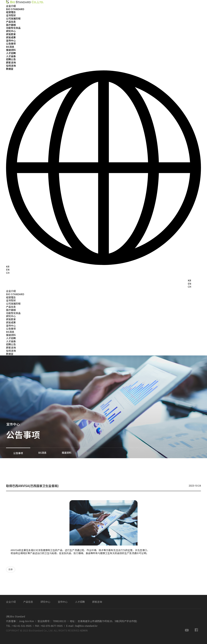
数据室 (10, 69)
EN (8, 270)
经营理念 (11, 12)
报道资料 (11, 50)
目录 (11, 569)
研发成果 (11, 37)
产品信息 (11, 22)
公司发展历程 (13, 18)
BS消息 (10, 47)
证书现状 (11, 15)
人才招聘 (11, 53)
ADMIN (84, 630)
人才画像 (11, 56)
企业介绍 (11, 6)
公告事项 (11, 44)
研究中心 (11, 31)
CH (8, 273)
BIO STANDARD (15, 9)
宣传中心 (11, 40)
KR (8, 266)
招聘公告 (11, 59)
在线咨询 (11, 66)
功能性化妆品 (13, 28)
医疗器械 (11, 25)
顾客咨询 (11, 62)
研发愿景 (11, 34)
